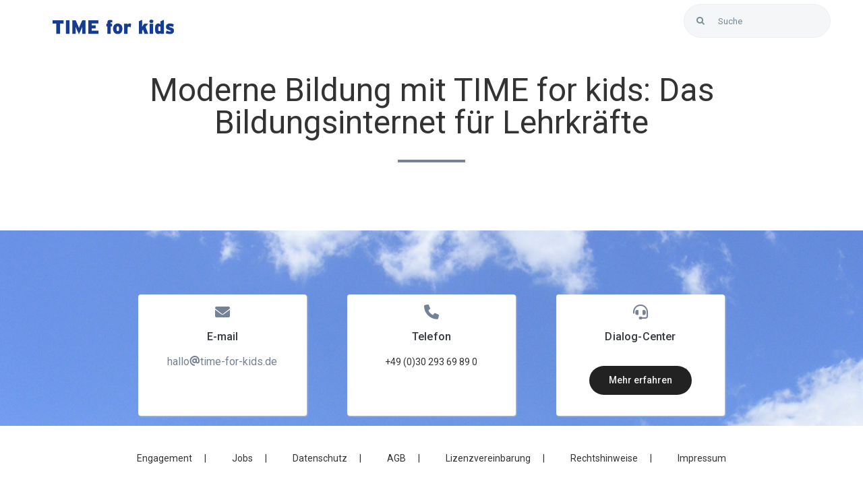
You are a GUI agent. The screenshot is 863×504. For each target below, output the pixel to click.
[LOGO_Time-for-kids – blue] (113, 25)
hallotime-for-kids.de (222, 361)
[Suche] (757, 21)
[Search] (701, 21)
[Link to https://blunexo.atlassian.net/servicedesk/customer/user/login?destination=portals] (814, 44)
